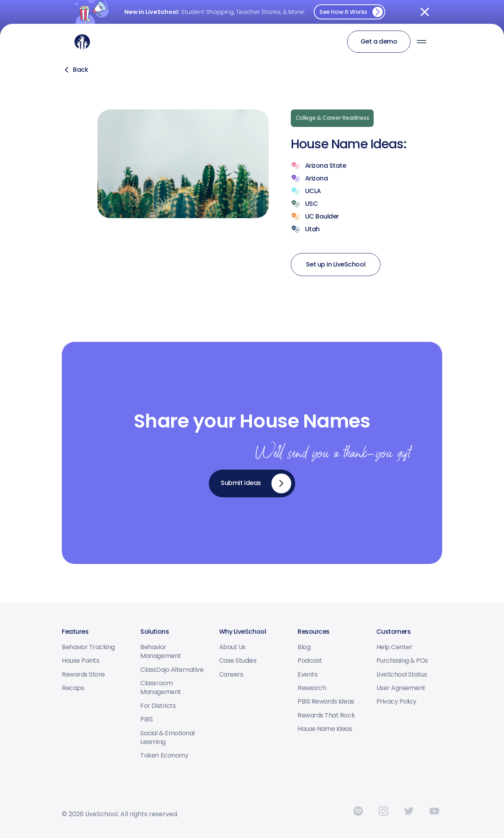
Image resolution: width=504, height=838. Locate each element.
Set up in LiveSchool (336, 264)
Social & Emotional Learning (167, 738)
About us (232, 647)
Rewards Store (83, 675)
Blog (304, 647)
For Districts (158, 706)
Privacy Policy (396, 702)
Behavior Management (160, 652)
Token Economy (164, 756)
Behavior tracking (88, 647)
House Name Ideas (325, 729)
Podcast (310, 661)
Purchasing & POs (402, 661)
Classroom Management (160, 688)
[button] (422, 42)
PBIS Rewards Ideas (326, 702)
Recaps (73, 688)
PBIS (146, 719)
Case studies (238, 661)
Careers (231, 675)
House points (80, 661)
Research (312, 688)
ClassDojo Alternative (172, 670)
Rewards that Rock (326, 715)
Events (307, 675)
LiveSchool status (402, 675)
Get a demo (379, 41)
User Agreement (401, 688)
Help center (394, 647)
